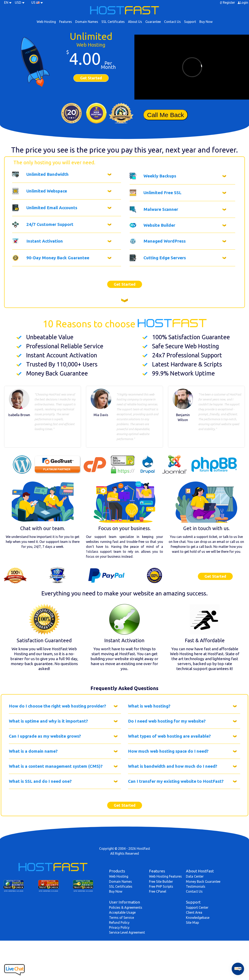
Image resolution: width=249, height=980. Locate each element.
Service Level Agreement (127, 932)
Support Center (197, 907)
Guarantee (153, 22)
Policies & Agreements (126, 907)
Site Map (192, 922)
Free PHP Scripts (161, 886)
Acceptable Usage (122, 912)
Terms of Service (122, 918)
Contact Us (172, 22)
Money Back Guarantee (203, 881)
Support (190, 22)
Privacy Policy (119, 927)
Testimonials (196, 886)
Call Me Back (165, 115)
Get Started (91, 78)
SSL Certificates (113, 22)
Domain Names (87, 22)
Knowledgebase (198, 918)
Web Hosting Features (165, 876)
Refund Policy (119, 922)
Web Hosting (46, 22)
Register (229, 2)
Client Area (194, 912)
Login (244, 2)
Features (66, 22)
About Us (135, 22)
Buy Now (206, 22)
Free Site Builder (161, 881)
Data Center (195, 876)
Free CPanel (158, 891)
